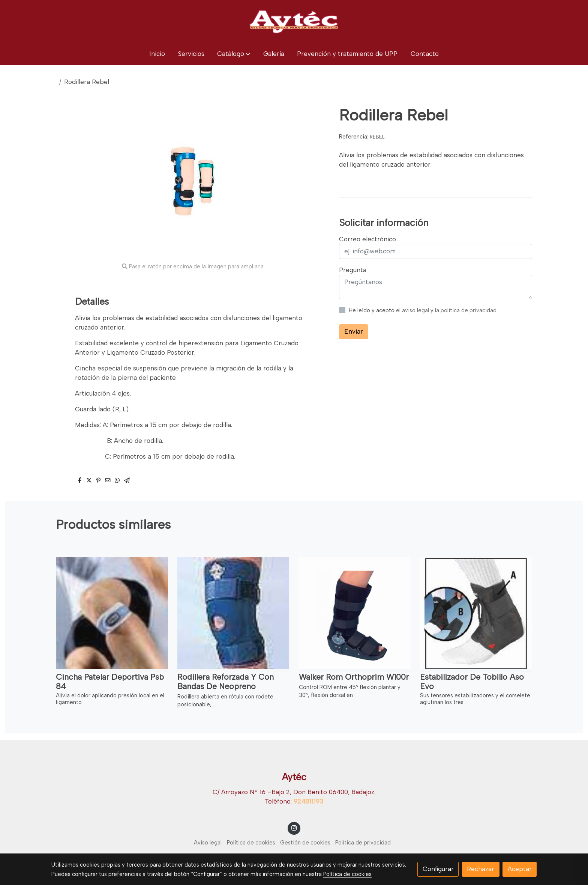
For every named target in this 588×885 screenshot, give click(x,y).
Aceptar (520, 869)
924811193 (308, 801)
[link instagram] (294, 827)
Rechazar (481, 869)
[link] (294, 21)
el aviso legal (413, 310)
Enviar (354, 331)
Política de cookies (251, 843)
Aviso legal (208, 843)
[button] (234, 54)
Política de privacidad (363, 843)
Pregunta (353, 270)
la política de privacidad (466, 310)
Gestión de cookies (305, 843)
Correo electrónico (367, 239)
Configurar (438, 869)
